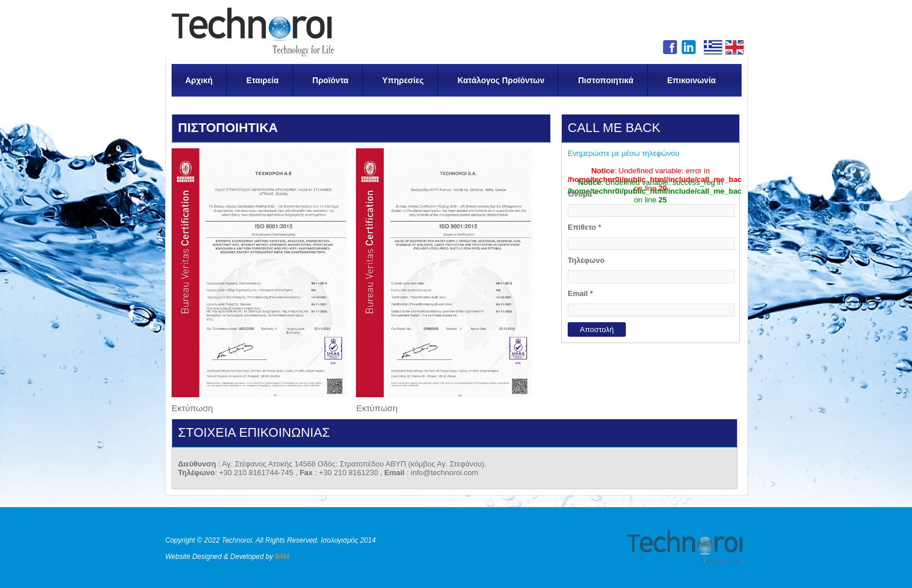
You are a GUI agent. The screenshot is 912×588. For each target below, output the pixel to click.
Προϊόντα (330, 80)
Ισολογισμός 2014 (348, 540)
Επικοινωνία (692, 80)
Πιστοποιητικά (606, 80)
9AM (282, 557)
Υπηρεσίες (403, 80)
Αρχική (199, 80)
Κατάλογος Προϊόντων (501, 80)
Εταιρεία (263, 80)
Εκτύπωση (192, 408)
